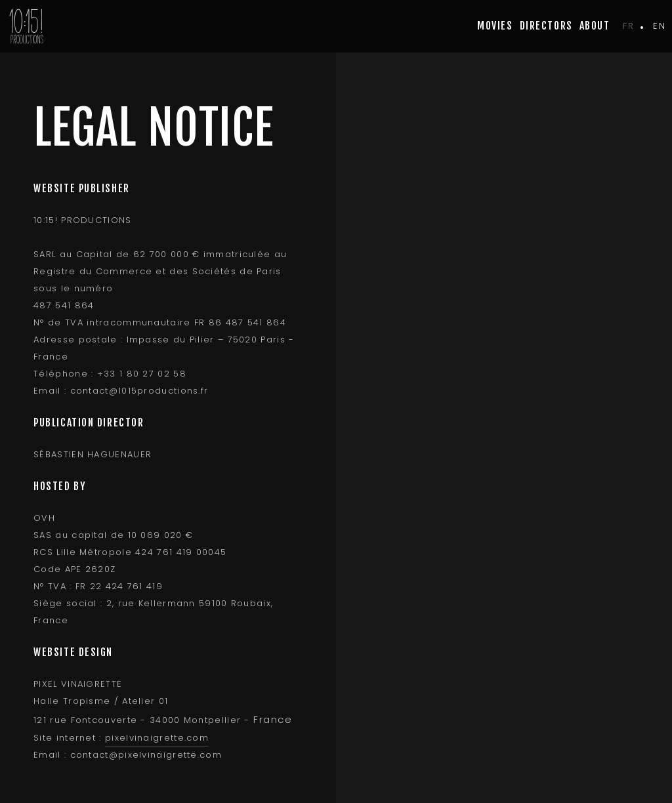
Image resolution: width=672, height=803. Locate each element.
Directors (546, 26)
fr (628, 26)
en (659, 26)
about (595, 26)
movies (495, 26)
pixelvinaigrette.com (157, 738)
